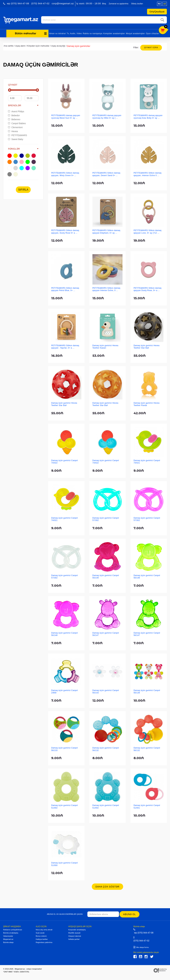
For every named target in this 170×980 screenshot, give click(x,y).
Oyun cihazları (153, 33)
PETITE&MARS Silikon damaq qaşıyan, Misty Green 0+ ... (65, 174)
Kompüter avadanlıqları (114, 33)
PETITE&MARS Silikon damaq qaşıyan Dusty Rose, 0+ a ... (148, 289)
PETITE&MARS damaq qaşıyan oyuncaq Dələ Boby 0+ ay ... (148, 116)
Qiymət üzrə (151, 47)
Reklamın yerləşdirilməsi (13, 929)
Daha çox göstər (107, 886)
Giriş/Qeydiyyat (157, 12)
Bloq (104, 4)
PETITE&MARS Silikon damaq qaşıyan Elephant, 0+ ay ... (106, 231)
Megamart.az (8, 939)
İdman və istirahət (57, 33)
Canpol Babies (17, 123)
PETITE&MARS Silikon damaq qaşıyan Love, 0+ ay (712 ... (148, 231)
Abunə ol (130, 914)
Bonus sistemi (41, 936)
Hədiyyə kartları (42, 939)
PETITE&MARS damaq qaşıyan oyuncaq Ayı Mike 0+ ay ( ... (107, 116)
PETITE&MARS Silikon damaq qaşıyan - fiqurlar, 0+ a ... (65, 346)
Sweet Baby (16, 139)
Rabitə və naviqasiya (93, 33)
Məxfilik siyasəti (74, 932)
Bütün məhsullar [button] (31, 33)
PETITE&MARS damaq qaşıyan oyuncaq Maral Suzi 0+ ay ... (66, 116)
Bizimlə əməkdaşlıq (11, 932)
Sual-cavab (40, 932)
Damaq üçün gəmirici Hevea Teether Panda (147, 404)
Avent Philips (16, 111)
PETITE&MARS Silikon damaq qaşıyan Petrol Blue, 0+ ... (65, 289)
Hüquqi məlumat (75, 936)
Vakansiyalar (8, 936)
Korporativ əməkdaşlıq (77, 929)
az (165, 4)
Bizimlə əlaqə (8, 942)
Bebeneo (14, 119)
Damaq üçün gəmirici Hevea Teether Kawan (105, 346)
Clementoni (15, 127)
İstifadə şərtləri (74, 939)
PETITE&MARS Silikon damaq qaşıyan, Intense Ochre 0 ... (148, 174)
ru (159, 4)
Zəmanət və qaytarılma (119, 4)
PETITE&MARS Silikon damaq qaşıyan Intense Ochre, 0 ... (106, 289)
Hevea (13, 131)
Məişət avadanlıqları (135, 33)
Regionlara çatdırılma (44, 942)
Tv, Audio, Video (74, 33)
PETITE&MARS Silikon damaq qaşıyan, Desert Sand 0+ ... (106, 174)
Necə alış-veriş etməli (44, 929)
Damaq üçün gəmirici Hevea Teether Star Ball (147, 346)
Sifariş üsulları (137, 4)
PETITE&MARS (18, 135)
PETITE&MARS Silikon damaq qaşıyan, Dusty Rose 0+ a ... (65, 231)
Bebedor (14, 115)
